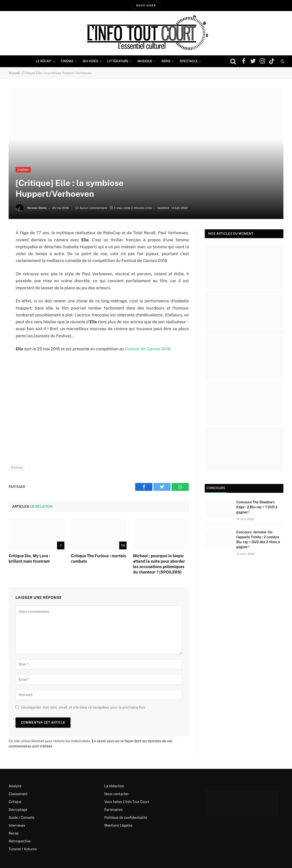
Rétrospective (20, 841)
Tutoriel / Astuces (23, 849)
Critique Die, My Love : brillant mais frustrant (29, 559)
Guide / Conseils (22, 818)
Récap (14, 833)
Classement (18, 794)
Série (166, 61)
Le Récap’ (44, 61)
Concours (216, 488)
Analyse (15, 786)
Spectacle (189, 61)
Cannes (17, 468)
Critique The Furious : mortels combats (98, 559)
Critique (15, 802)
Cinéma (67, 61)
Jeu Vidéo (90, 61)
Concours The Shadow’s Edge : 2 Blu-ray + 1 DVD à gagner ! (257, 507)
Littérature (118, 61)
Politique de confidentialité (126, 818)
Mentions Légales (118, 825)
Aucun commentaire (91, 208)
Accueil (14, 73)
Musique (145, 61)
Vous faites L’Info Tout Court (127, 802)
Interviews (17, 825)
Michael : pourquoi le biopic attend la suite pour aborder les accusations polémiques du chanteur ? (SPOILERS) (159, 564)
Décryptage (18, 810)
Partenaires (113, 810)
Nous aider (146, 5)
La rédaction (114, 786)
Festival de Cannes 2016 (148, 349)
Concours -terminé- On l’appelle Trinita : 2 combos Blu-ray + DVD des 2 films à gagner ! (258, 540)
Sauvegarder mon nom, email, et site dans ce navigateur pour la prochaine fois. (83, 707)
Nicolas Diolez (37, 208)
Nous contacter (116, 794)
